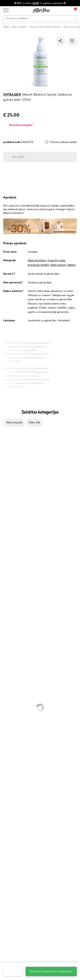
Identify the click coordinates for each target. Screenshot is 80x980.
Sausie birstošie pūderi (13, 691)
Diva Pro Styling (10, 537)
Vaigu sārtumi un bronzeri (15, 704)
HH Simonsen (8, 574)
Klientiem (10, 797)
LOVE (36, 3)
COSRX (4, 500)
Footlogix (6, 562)
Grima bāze (7, 679)
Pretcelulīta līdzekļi (11, 662)
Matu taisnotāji (9, 629)
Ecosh (4, 508)
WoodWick (7, 491)
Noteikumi (9, 772)
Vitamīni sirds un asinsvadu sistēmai (21, 741)
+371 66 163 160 (13, 926)
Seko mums (10, 949)
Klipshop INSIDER (14, 781)
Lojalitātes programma (16, 846)
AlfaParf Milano (9, 579)
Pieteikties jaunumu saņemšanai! (22, 895)
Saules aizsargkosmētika (14, 670)
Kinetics (5, 558)
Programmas (12, 834)
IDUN (4, 587)
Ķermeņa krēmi (9, 649)
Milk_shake (6, 446)
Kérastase (6, 458)
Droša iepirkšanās (13, 758)
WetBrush (6, 541)
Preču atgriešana (13, 749)
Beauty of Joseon (10, 483)
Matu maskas (8, 620)
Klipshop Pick (11, 850)
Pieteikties (14, 912)
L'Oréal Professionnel (13, 441)
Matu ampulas (14, 422)
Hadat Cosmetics (10, 454)
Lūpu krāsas (7, 708)
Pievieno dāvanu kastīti (63, 142)
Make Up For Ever (11, 595)
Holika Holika (8, 570)
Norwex (5, 466)
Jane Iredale (7, 471)
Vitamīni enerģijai (10, 720)
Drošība (8, 785)
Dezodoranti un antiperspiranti (18, 666)
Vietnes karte (11, 789)
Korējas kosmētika (11, 674)
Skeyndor (6, 533)
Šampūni (5, 612)
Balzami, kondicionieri (13, 616)
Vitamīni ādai (8, 724)
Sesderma (6, 462)
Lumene (5, 599)
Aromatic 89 (8, 554)
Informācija (11, 768)
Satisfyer (5, 496)
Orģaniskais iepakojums (17, 754)
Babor (4, 450)
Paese (4, 516)
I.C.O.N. (5, 475)
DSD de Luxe (8, 521)
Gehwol (5, 479)
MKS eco (5, 512)
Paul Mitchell (8, 591)
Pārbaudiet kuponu (14, 826)
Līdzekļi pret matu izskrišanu (16, 624)
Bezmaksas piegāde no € (19, 745)
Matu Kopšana (37, 260)
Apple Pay (9, 777)
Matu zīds (34, 422)
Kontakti (8, 805)
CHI (2, 566)
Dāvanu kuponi (12, 822)
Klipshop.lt (9, 862)
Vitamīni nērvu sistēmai (14, 733)
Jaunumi (8, 890)
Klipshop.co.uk (12, 866)
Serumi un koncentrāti (13, 654)
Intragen (12, 94)
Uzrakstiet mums (13, 934)
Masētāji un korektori (12, 687)
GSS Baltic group (14, 858)
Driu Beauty (7, 525)
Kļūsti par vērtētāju (15, 842)
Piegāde (8, 818)
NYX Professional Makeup (15, 504)
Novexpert (6, 604)
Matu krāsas (7, 641)
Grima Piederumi (10, 683)
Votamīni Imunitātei (12, 737)
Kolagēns (5, 716)
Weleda (4, 583)
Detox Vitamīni (9, 729)
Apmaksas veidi (12, 813)
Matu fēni (6, 633)
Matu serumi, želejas (63, 265)
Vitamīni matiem (10, 712)
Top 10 (7, 838)
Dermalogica (8, 487)
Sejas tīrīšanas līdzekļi (12, 658)
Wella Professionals (11, 529)
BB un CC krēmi (9, 695)
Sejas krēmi (7, 645)
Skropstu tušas (9, 699)
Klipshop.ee (10, 870)
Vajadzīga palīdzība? (15, 922)
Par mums (9, 801)
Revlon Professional (12, 545)
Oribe (4, 550)
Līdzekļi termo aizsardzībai (15, 637)
